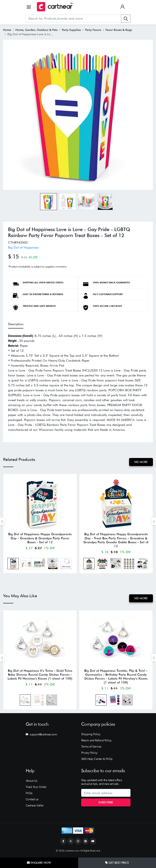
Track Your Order (36, 788)
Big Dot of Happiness (23, 247)
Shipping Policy (91, 735)
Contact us (32, 800)
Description (16, 324)
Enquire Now (39, 863)
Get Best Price (117, 863)
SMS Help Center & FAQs (97, 760)
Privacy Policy (89, 754)
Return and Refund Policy (96, 741)
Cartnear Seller (35, 806)
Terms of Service (91, 748)
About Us (31, 782)
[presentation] (2, 522)
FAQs (29, 794)
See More (141, 462)
